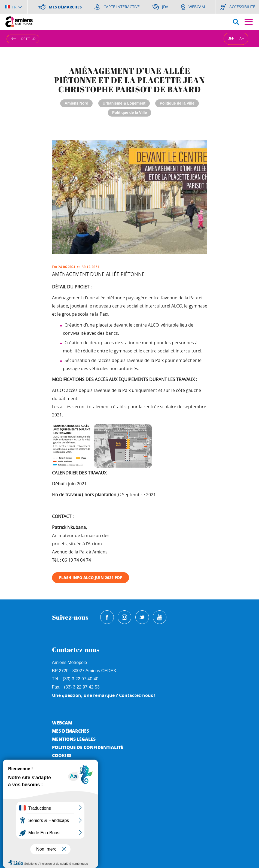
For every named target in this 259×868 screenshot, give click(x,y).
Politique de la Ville (177, 103)
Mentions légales (74, 739)
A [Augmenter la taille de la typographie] (230, 39)
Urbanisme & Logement (124, 103)
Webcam (62, 723)
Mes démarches (71, 731)
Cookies (62, 755)
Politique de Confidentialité (88, 747)
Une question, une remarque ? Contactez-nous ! (104, 695)
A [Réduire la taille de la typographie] (240, 38)
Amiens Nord (76, 103)
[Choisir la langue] (13, 7)
